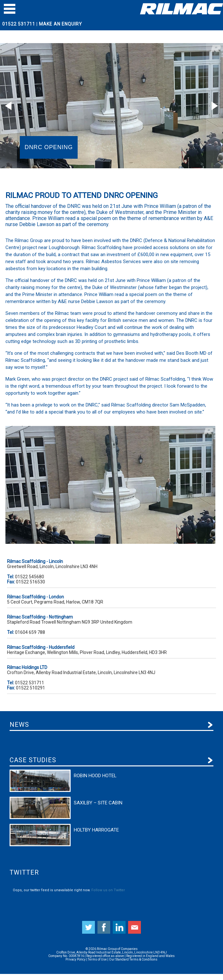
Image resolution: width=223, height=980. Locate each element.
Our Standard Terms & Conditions (133, 959)
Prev (8, 106)
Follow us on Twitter (108, 890)
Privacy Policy (76, 959)
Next (215, 106)
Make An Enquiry (61, 24)
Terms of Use (97, 959)
